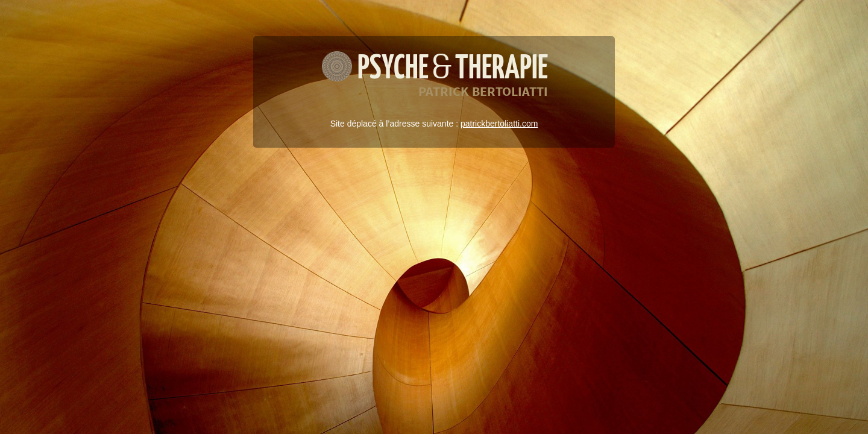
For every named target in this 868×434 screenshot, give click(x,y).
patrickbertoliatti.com (499, 124)
